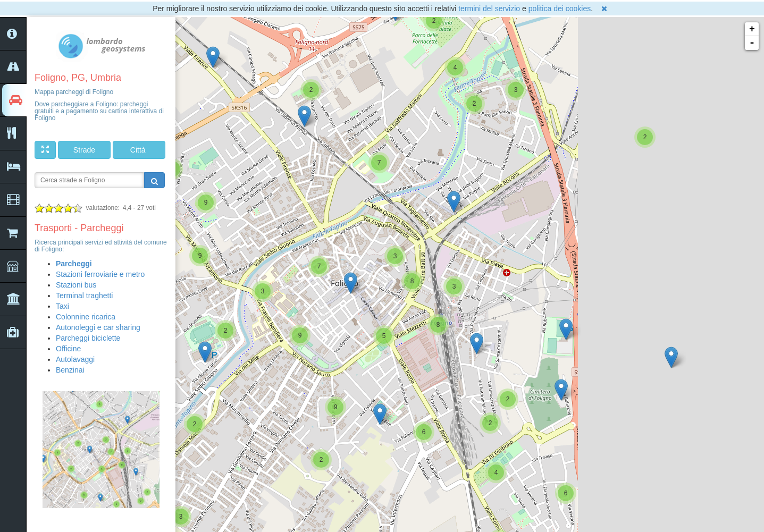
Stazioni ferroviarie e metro (100, 274)
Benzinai (70, 370)
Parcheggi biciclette (88, 338)
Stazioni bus (76, 285)
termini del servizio (489, 9)
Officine (68, 349)
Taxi (62, 306)
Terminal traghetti (84, 295)
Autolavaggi (75, 359)
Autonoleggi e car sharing (98, 327)
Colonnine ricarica (86, 317)
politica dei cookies (560, 9)
